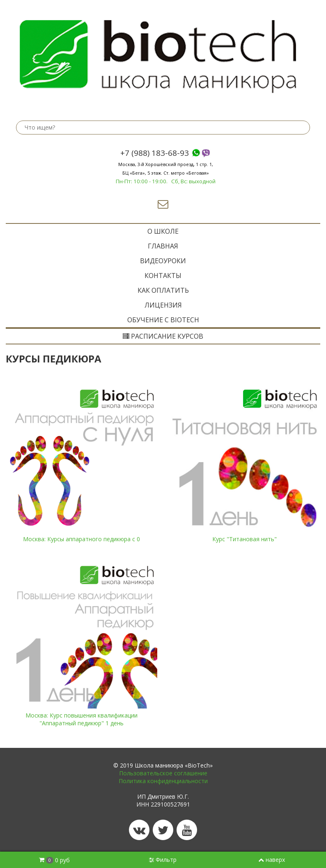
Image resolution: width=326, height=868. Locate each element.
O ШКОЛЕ (163, 231)
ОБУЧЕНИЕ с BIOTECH (163, 320)
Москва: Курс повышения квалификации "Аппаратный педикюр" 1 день (81, 719)
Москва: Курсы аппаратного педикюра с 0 (81, 539)
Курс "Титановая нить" (244, 539)
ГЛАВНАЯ (163, 246)
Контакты (163, 276)
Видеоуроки (163, 261)
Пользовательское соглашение (163, 773)
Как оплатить (163, 290)
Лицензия (163, 305)
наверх (272, 860)
